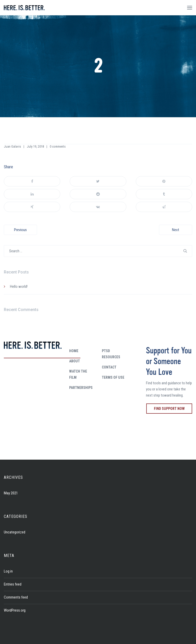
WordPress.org (15, 610)
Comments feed (16, 597)
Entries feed (13, 584)
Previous (20, 230)
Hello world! (19, 287)
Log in (8, 571)
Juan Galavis (12, 146)
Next (176, 230)
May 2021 (11, 493)
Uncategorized (15, 532)
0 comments (58, 146)
